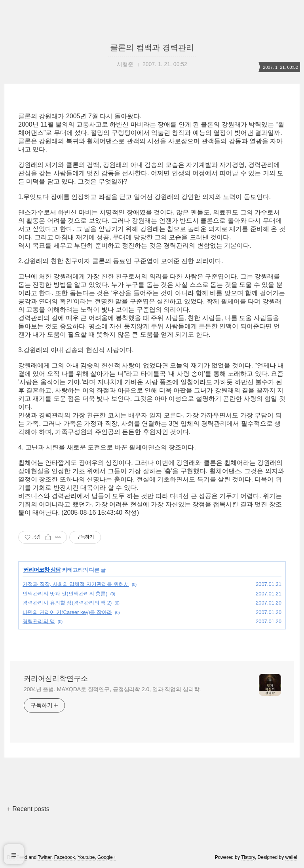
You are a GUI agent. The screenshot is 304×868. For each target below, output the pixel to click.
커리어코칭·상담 (42, 570)
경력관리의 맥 (39, 621)
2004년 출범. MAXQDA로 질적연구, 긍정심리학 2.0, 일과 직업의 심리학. (112, 689)
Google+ (106, 857)
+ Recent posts (28, 809)
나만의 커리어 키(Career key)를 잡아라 (67, 612)
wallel (291, 857)
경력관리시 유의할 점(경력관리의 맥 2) (67, 603)
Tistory (248, 857)
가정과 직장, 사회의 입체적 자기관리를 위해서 (76, 584)
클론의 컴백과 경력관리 (152, 47)
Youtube (86, 857)
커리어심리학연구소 (56, 678)
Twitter (45, 857)
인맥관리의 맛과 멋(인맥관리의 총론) (65, 594)
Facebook (65, 857)
